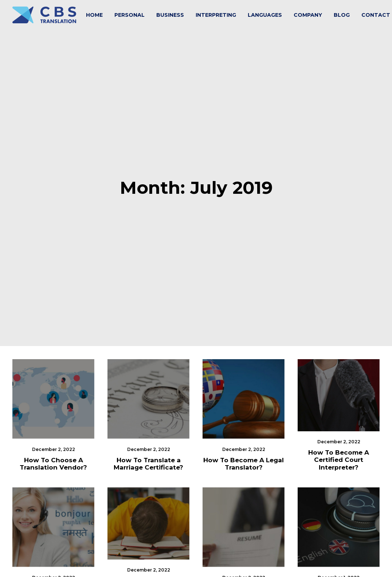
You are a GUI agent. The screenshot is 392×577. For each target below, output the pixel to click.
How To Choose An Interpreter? (54, 517)
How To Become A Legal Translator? (244, 389)
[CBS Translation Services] (44, 15)
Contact (376, 15)
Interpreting (216, 15)
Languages (265, 15)
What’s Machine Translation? (339, 517)
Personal (130, 15)
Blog (342, 15)
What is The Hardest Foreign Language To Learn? (148, 513)
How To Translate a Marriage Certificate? (148, 389)
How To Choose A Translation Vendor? (53, 389)
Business (170, 15)
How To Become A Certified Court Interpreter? (339, 385)
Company (308, 15)
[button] (53, 324)
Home (94, 15)
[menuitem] (94, 15)
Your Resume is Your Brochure (244, 517)
